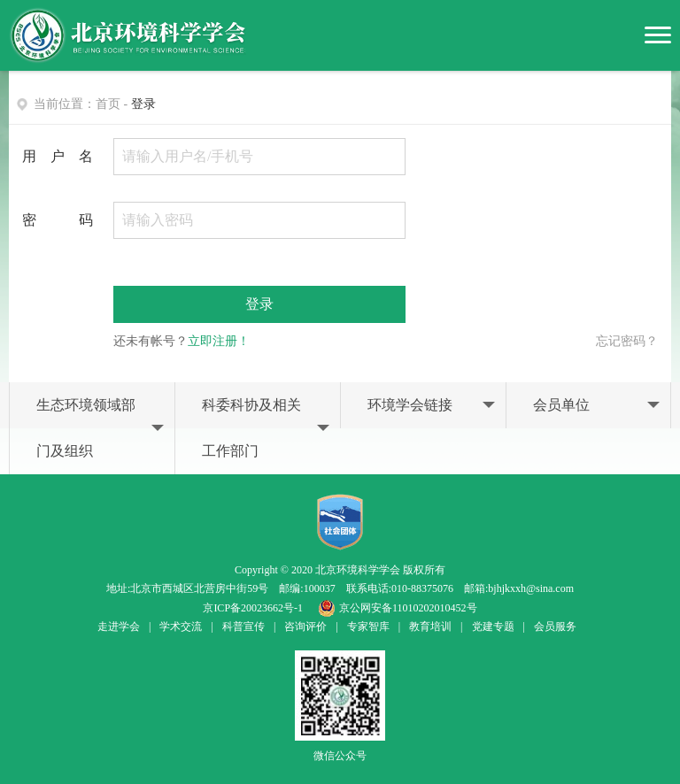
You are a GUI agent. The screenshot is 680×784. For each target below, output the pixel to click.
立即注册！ (219, 341)
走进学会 (119, 626)
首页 (108, 104)
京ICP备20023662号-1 (253, 608)
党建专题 (493, 626)
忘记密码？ (627, 341)
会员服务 (555, 626)
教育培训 (430, 626)
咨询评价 (305, 626)
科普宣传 (243, 626)
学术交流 (181, 626)
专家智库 (368, 626)
